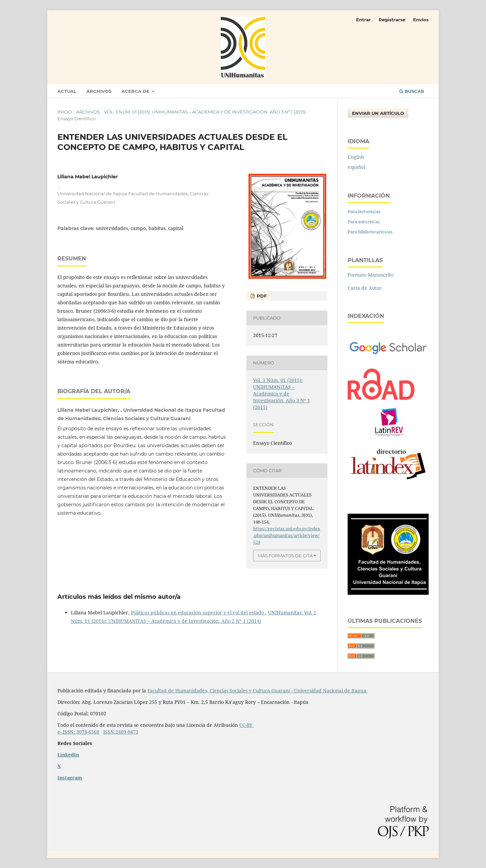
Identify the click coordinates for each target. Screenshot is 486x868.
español (356, 167)
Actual (67, 91)
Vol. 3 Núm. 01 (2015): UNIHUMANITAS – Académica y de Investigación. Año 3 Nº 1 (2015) (205, 112)
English (356, 157)
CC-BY (247, 725)
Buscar (412, 91)
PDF (261, 296)
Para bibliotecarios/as (370, 232)
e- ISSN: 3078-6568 (78, 732)
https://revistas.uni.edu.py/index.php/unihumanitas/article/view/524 (287, 535)
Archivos (99, 91)
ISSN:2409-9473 (121, 732)
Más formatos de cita (285, 556)
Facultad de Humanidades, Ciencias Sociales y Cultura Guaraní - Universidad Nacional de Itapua (258, 691)
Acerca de (136, 91)
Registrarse (392, 20)
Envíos (421, 20)
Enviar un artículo (378, 113)
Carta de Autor (365, 288)
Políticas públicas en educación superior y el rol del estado (198, 612)
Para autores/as (364, 222)
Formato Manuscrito (371, 275)
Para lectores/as (364, 211)
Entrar (363, 20)
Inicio (65, 112)
